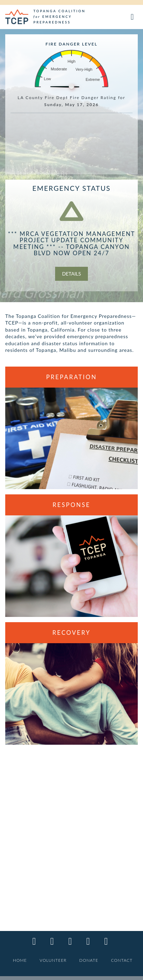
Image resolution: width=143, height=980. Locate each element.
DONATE (89, 960)
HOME (20, 960)
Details (71, 274)
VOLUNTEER (53, 960)
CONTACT (122, 960)
